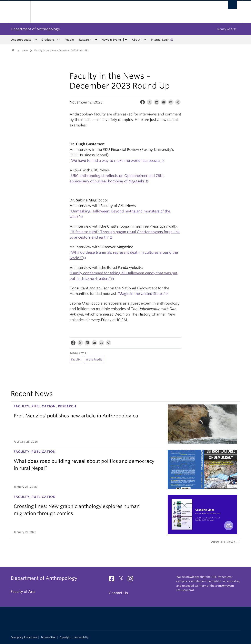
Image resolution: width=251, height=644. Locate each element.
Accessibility (81, 637)
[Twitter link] (122, 580)
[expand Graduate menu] (58, 40)
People (69, 40)
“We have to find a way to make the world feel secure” (115, 161)
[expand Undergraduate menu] (36, 40)
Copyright (65, 637)
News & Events (112, 40)
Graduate (48, 40)
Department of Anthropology (35, 29)
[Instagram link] (132, 580)
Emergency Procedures (24, 637)
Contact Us (118, 593)
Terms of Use (48, 637)
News (25, 50)
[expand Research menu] (96, 40)
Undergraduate (21, 40)
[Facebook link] (113, 580)
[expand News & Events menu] (126, 40)
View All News (226, 542)
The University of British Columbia (19, 12)
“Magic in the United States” (141, 294)
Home (13, 50)
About (136, 40)
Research (85, 40)
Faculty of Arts (227, 29)
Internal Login (160, 40)
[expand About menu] (145, 40)
